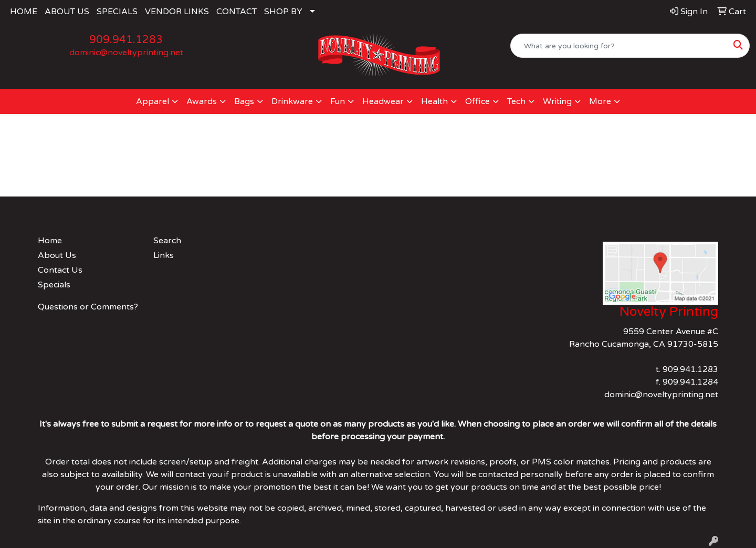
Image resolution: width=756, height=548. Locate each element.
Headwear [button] (383, 101)
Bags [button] (244, 101)
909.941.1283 (126, 40)
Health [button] (434, 101)
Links (164, 255)
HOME (24, 12)
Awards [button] (202, 101)
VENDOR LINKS (177, 12)
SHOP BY (283, 12)
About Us (57, 255)
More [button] (600, 101)
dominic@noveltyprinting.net (126, 53)
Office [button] (477, 101)
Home (50, 241)
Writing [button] (557, 101)
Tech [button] (516, 101)
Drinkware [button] (292, 101)
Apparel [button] (153, 101)
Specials (54, 285)
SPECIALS (117, 12)
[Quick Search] (619, 46)
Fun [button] (338, 101)
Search (167, 241)
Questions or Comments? (88, 307)
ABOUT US (67, 12)
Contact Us (60, 270)
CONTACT (237, 12)
